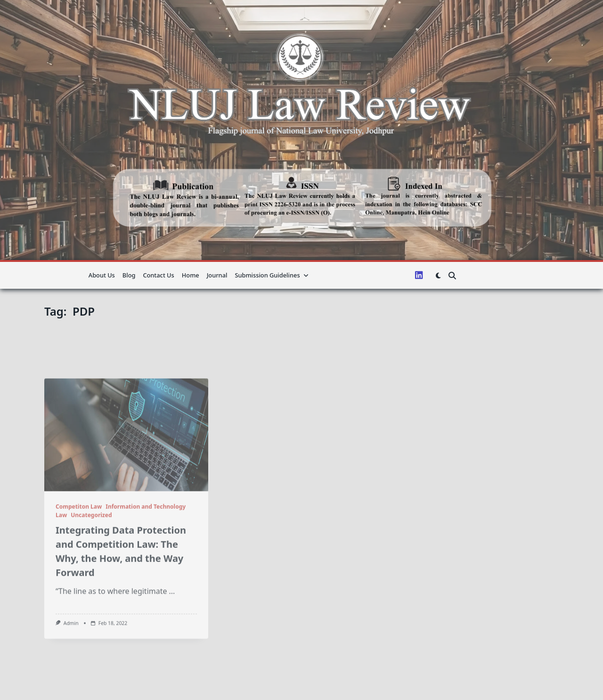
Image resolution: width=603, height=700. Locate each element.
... (172, 639)
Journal (217, 275)
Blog (129, 275)
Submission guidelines (272, 275)
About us (102, 275)
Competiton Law (79, 554)
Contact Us (158, 275)
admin (71, 671)
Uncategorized (91, 563)
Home (191, 275)
